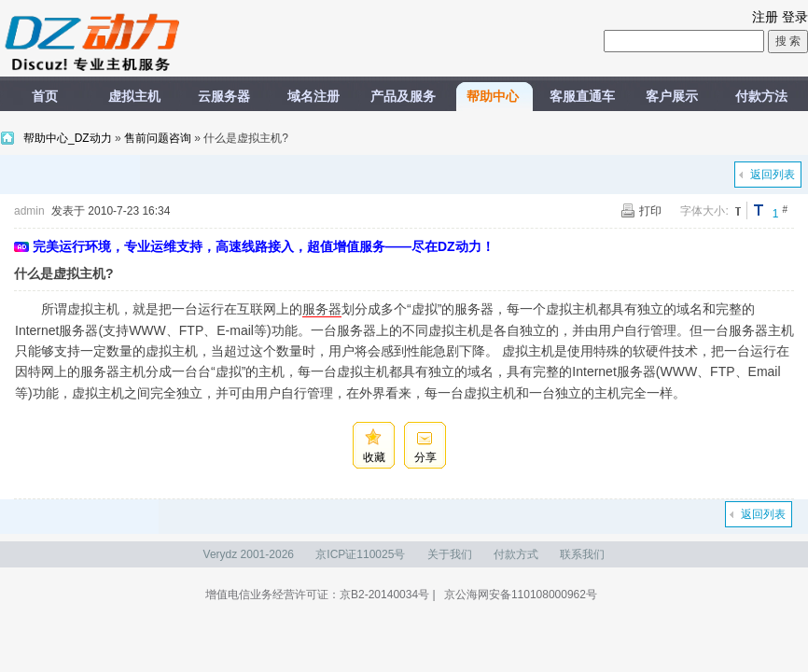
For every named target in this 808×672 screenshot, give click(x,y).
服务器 (322, 309)
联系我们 (582, 554)
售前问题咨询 (158, 138)
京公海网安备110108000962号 (521, 595)
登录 (795, 17)
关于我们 (450, 554)
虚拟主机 (134, 96)
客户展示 (672, 96)
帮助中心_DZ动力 (69, 138)
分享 (425, 457)
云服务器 (224, 96)
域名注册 (313, 96)
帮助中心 (493, 96)
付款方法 (761, 96)
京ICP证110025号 (360, 554)
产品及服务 (403, 96)
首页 (45, 96)
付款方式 (516, 554)
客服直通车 (582, 96)
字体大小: (704, 211)
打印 (650, 211)
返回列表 (773, 175)
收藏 (374, 457)
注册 (765, 17)
